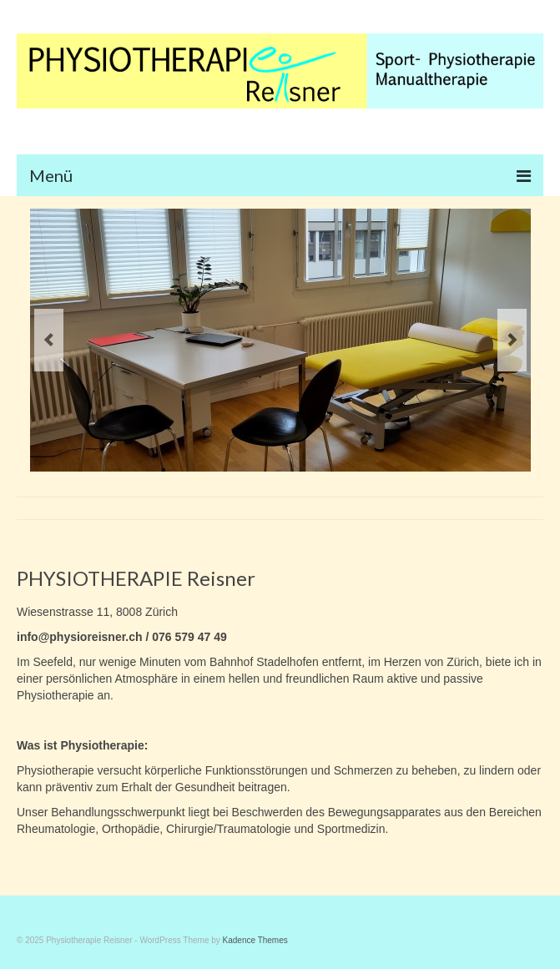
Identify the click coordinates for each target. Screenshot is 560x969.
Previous (49, 340)
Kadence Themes (255, 940)
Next (512, 340)
